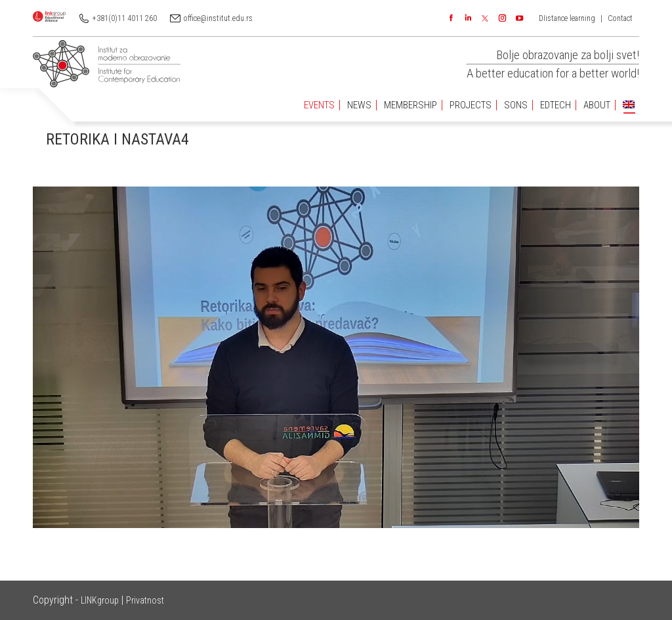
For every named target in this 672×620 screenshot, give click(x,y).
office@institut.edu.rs (218, 18)
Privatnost (145, 600)
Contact (620, 18)
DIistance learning (567, 18)
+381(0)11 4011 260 (125, 18)
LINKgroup (100, 600)
